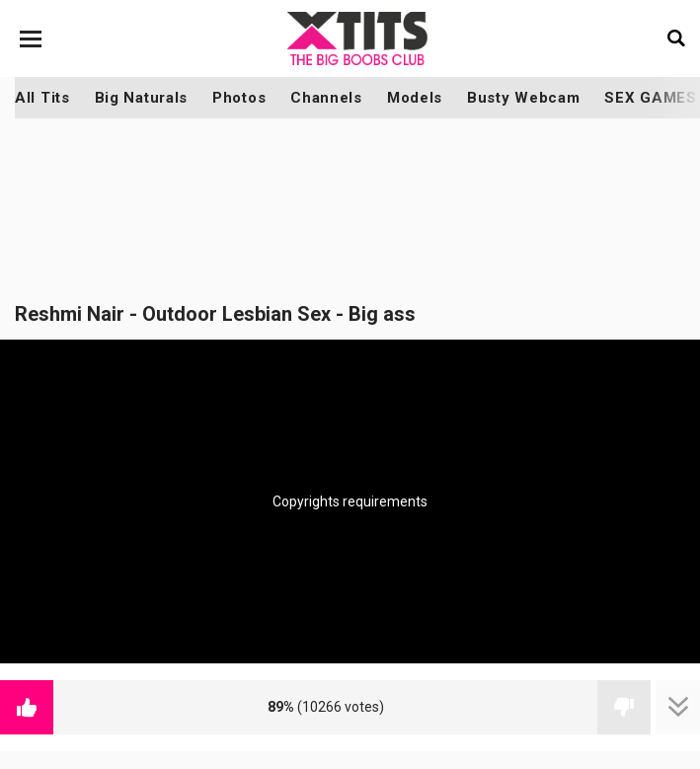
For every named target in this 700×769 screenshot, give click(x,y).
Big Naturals (141, 98)
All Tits (42, 98)
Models (415, 98)
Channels (326, 98)
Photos (239, 98)
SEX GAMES (650, 98)
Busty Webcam (523, 98)
